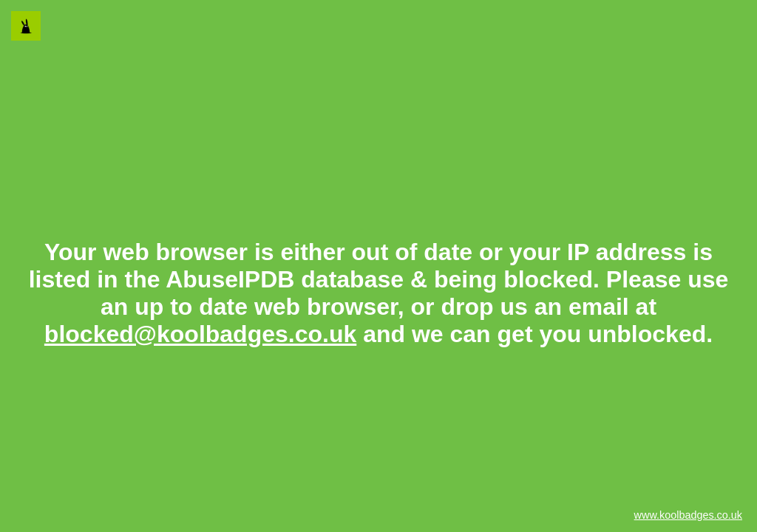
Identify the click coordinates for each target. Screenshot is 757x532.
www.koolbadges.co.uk (688, 515)
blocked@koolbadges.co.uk (200, 334)
